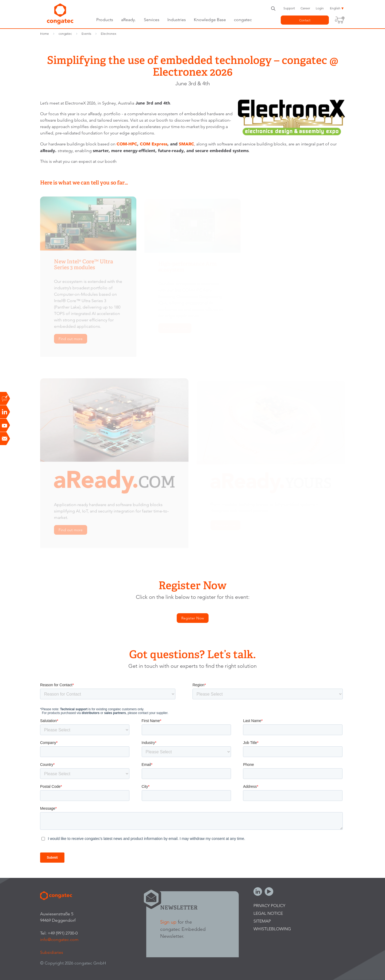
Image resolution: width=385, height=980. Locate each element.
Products (105, 20)
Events (86, 34)
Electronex (109, 34)
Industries (177, 20)
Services (152, 20)
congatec (243, 20)
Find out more (71, 341)
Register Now (193, 618)
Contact (305, 20)
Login (320, 8)
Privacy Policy (269, 906)
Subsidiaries (52, 952)
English (335, 8)
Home (45, 34)
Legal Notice (268, 913)
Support (289, 8)
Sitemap (262, 921)
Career (305, 8)
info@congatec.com (59, 940)
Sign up (168, 922)
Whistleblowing (272, 929)
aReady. (128, 20)
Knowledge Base (210, 20)
